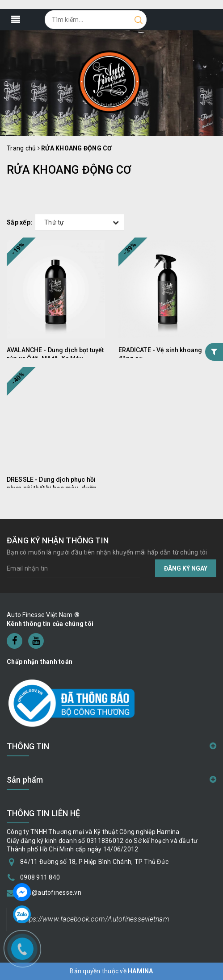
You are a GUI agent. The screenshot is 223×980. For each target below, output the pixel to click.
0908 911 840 (40, 877)
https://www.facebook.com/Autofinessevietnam (95, 919)
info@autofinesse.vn (51, 892)
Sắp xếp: (19, 222)
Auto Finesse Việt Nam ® (43, 615)
